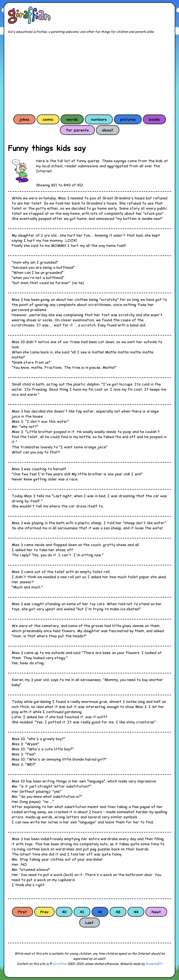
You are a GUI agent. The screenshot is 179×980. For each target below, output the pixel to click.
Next (156, 912)
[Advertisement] (89, 74)
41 (82, 912)
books (154, 119)
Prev (44, 912)
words (72, 119)
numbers (99, 119)
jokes (24, 119)
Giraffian (60, 964)
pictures (128, 119)
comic (48, 119)
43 (118, 912)
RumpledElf (154, 964)
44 (136, 912)
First (22, 912)
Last (89, 923)
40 (64, 912)
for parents (77, 130)
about (108, 130)
